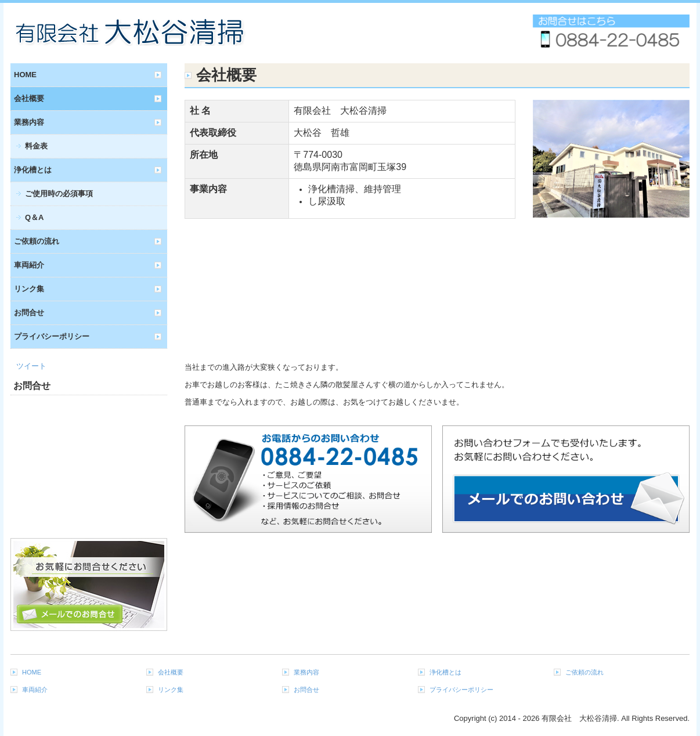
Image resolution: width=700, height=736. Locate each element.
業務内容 (29, 122)
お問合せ (29, 313)
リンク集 (29, 289)
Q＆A (35, 217)
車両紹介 (29, 265)
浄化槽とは (33, 170)
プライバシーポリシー (52, 336)
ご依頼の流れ (37, 241)
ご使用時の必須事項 (59, 194)
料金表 (36, 146)
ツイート (31, 366)
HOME (25, 75)
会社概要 (29, 98)
